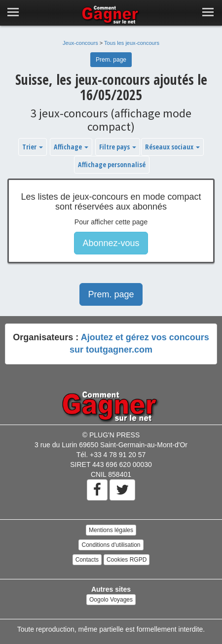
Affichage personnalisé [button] (112, 164)
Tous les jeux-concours (132, 43)
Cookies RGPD (127, 560)
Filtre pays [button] (118, 147)
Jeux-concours (80, 43)
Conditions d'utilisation (111, 545)
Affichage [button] (71, 147)
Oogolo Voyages (111, 600)
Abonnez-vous (111, 243)
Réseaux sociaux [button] (172, 147)
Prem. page (111, 60)
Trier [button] (33, 147)
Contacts (87, 560)
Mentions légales (111, 530)
